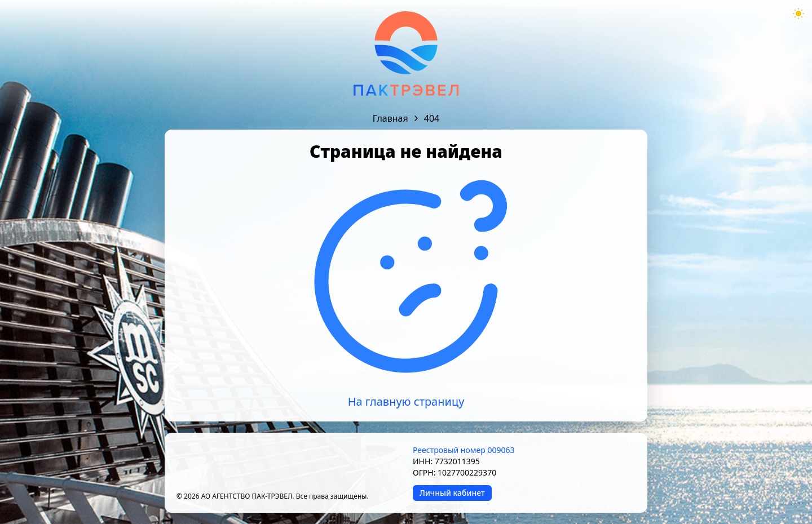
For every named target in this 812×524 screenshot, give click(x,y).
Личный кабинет (452, 493)
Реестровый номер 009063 (464, 450)
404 (432, 118)
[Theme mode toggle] (798, 14)
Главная (390, 118)
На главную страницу (406, 401)
